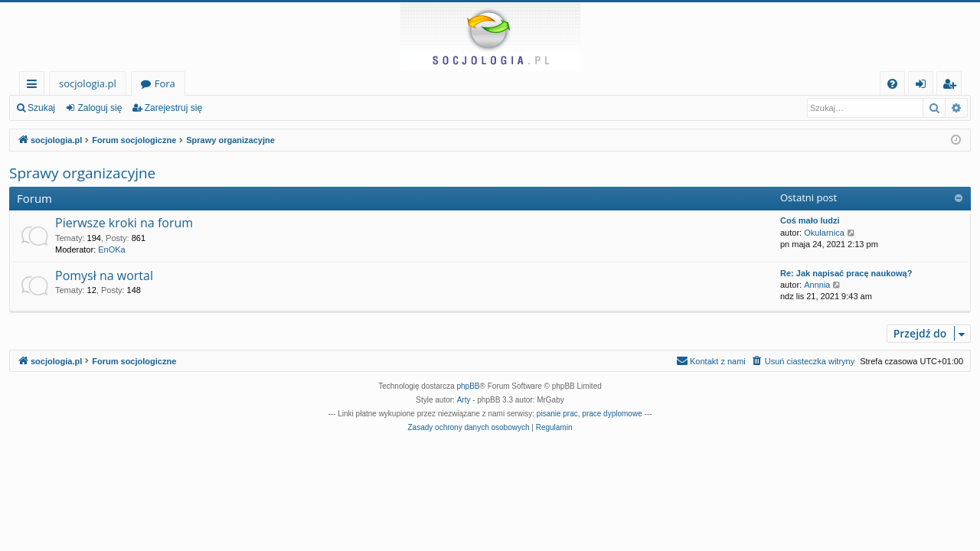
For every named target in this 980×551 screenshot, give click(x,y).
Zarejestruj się (173, 108)
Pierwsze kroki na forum (124, 223)
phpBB (469, 386)
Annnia (817, 285)
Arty (464, 400)
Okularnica (824, 233)
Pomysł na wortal (104, 275)
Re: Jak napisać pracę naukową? (846, 273)
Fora (165, 83)
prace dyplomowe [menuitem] (612, 414)
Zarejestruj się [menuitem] (953, 86)
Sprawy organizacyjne (82, 173)
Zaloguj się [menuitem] (924, 86)
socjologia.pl (88, 83)
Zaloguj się (100, 108)
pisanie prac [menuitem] (557, 414)
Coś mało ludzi (810, 220)
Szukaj (41, 108)
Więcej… (35, 86)
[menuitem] (892, 84)
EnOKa (111, 249)
